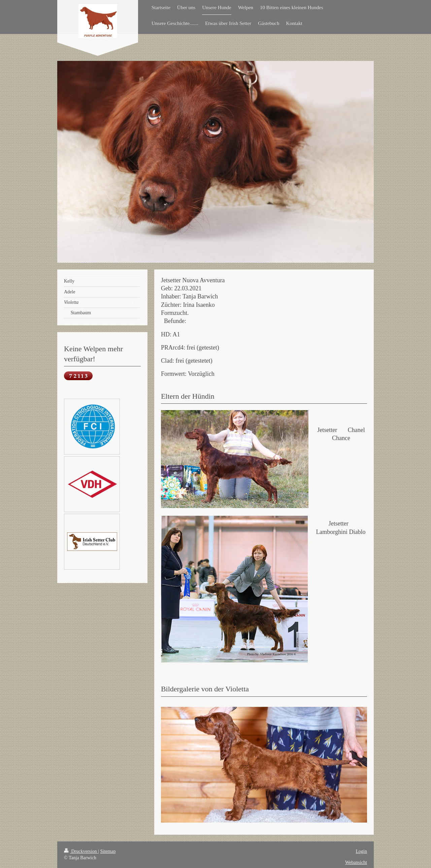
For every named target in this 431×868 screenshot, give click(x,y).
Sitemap (108, 851)
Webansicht (356, 862)
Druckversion (81, 851)
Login (361, 851)
